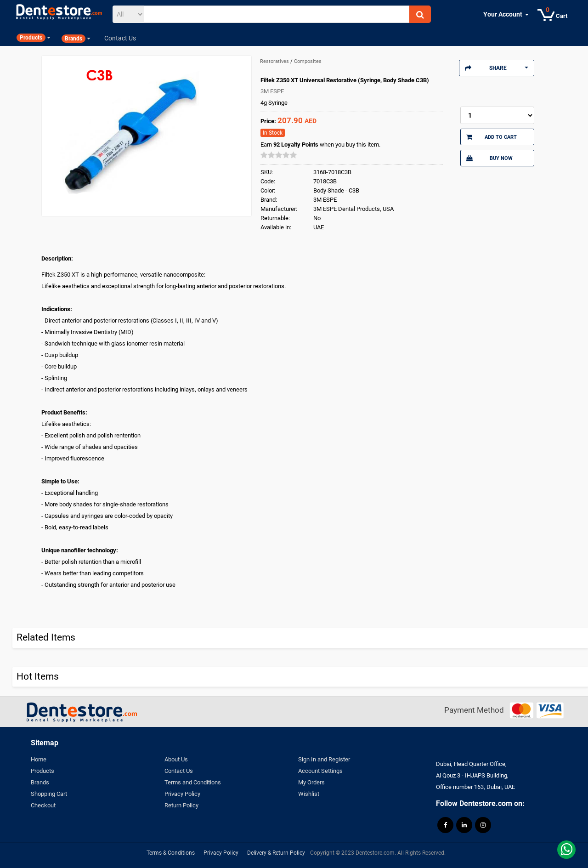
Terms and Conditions (193, 782)
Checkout (43, 805)
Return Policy (181, 805)
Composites (308, 61)
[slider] (279, 155)
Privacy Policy (182, 794)
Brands (40, 782)
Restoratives (275, 61)
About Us (176, 759)
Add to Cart (492, 137)
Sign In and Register (324, 759)
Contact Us (179, 771)
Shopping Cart (49, 794)
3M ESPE (272, 91)
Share (497, 68)
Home (39, 759)
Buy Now (489, 158)
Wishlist (309, 794)
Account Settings (320, 771)
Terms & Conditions (171, 853)
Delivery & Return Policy (276, 853)
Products (42, 771)
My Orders (311, 782)
